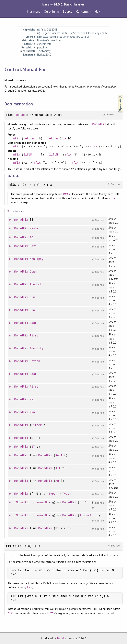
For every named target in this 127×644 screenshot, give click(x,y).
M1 (57, 528)
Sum (32, 297)
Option (35, 361)
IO (32, 238)
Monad (20, 115)
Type (52, 494)
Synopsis (117, 95)
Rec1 (59, 456)
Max (32, 400)
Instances (33, 11)
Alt (58, 468)
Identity (37, 349)
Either (37, 425)
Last (33, 323)
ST (33, 438)
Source (67, 11)
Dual (33, 310)
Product (36, 285)
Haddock (62, 638)
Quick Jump (51, 11)
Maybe (34, 229)
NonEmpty (37, 259)
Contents (82, 11)
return (29, 139)
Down (33, 272)
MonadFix (42, 115)
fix (64, 139)
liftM (28, 155)
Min (32, 412)
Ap (57, 481)
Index (96, 11)
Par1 (33, 246)
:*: (86, 503)
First (34, 336)
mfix (17, 139)
